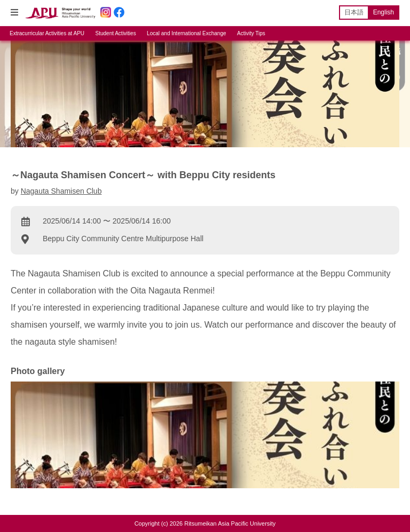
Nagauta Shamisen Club (61, 191)
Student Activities (116, 33)
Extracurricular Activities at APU (47, 33)
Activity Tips (251, 33)
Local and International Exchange (186, 33)
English (384, 12)
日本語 (354, 12)
